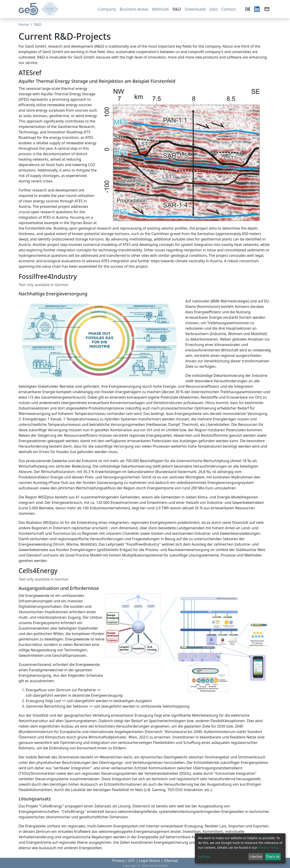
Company (107, 9)
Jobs (214, 9)
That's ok (273, 857)
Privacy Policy (268, 847)
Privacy (118, 861)
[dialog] (240, 848)
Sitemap (171, 861)
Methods (161, 9)
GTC (132, 861)
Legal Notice (149, 861)
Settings (204, 857)
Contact (229, 9)
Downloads (195, 9)
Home (24, 25)
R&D (177, 9)
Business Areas (134, 9)
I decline (256, 857)
